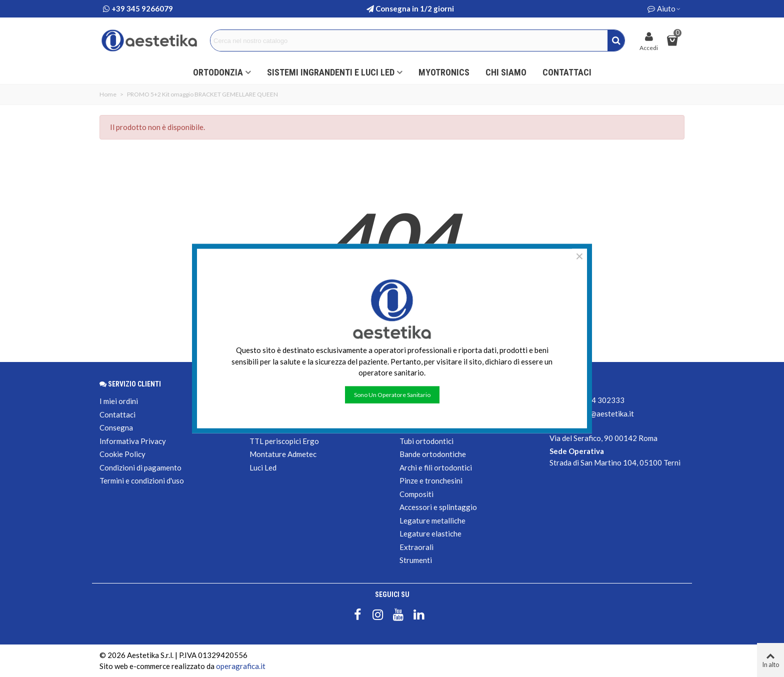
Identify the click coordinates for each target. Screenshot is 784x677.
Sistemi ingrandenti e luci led (331, 72)
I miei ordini (119, 401)
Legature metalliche (432, 520)
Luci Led (263, 467)
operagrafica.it (241, 666)
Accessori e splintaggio (438, 507)
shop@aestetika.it (604, 413)
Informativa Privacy (133, 441)
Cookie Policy (122, 454)
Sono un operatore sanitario (392, 394)
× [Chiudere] (579, 256)
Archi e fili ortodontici (436, 467)
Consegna (116, 427)
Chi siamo (506, 72)
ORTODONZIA (218, 72)
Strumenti (416, 560)
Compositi (416, 494)
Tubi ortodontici (426, 441)
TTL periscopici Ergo (284, 441)
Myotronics (444, 72)
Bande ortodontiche (433, 454)
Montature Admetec (283, 454)
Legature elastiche (430, 533)
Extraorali (416, 547)
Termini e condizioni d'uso (142, 480)
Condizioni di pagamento (140, 467)
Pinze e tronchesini (431, 480)
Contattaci (567, 72)
